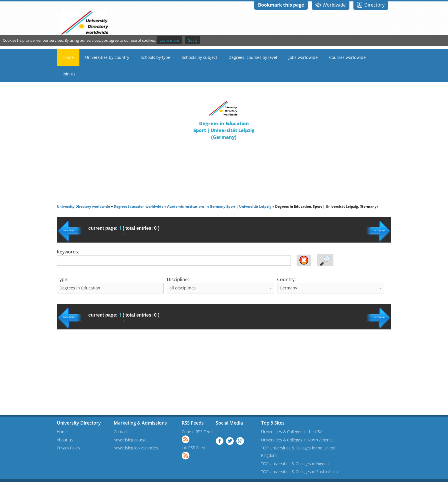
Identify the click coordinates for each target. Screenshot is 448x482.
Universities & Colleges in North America (297, 440)
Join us (69, 74)
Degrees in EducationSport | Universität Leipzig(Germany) (224, 130)
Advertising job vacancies (136, 448)
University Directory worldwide (83, 206)
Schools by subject (199, 57)
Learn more (169, 40)
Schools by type (155, 57)
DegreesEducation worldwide (139, 206)
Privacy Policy (68, 448)
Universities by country (107, 57)
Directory (374, 5)
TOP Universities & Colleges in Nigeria (295, 464)
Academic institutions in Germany (196, 206)
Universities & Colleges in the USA (292, 432)
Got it (192, 40)
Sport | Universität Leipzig (249, 206)
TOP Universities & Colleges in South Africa (299, 472)
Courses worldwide (347, 57)
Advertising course (130, 440)
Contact (121, 432)
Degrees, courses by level (253, 57)
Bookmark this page (281, 5)
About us (65, 440)
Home (68, 57)
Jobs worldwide (303, 57)
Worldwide (334, 5)
